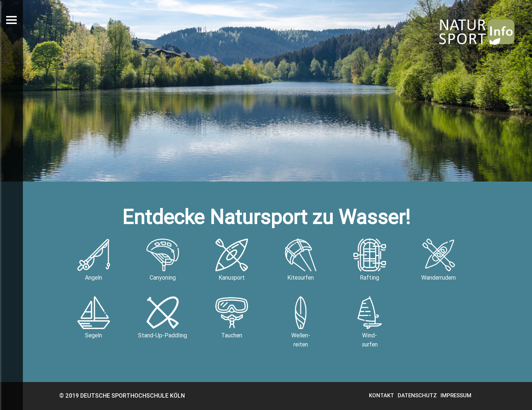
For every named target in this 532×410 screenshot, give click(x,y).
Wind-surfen (370, 322)
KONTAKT (381, 395)
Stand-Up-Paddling (163, 318)
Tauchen (232, 318)
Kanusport (232, 260)
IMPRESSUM (456, 395)
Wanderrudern (438, 260)
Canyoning (163, 260)
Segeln (94, 318)
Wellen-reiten (301, 322)
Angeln (94, 260)
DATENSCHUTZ (417, 395)
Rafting (370, 260)
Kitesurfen (301, 260)
